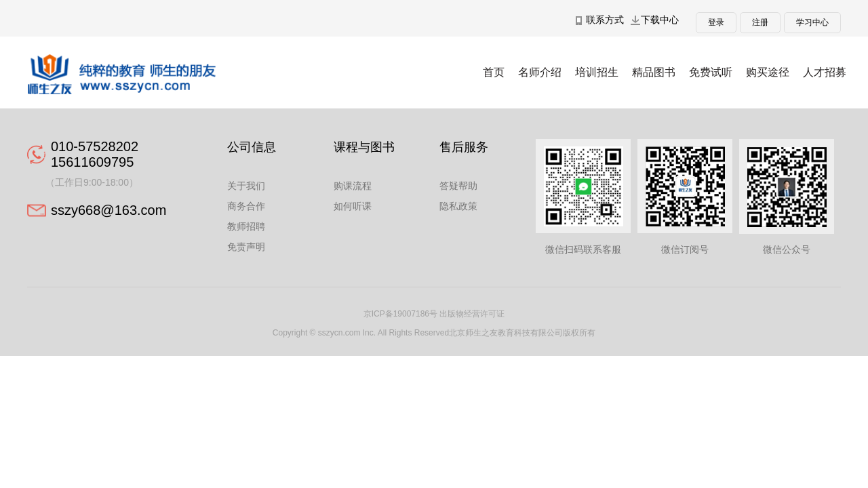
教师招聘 (246, 226)
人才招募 (825, 72)
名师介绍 (540, 72)
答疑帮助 (458, 186)
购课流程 (353, 186)
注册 (760, 22)
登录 (716, 22)
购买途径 (768, 72)
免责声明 (246, 247)
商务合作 (246, 206)
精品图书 (654, 72)
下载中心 (660, 20)
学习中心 (812, 22)
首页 (494, 72)
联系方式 (605, 20)
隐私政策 (458, 206)
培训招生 (597, 72)
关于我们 (246, 186)
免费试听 (711, 72)
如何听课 (353, 206)
